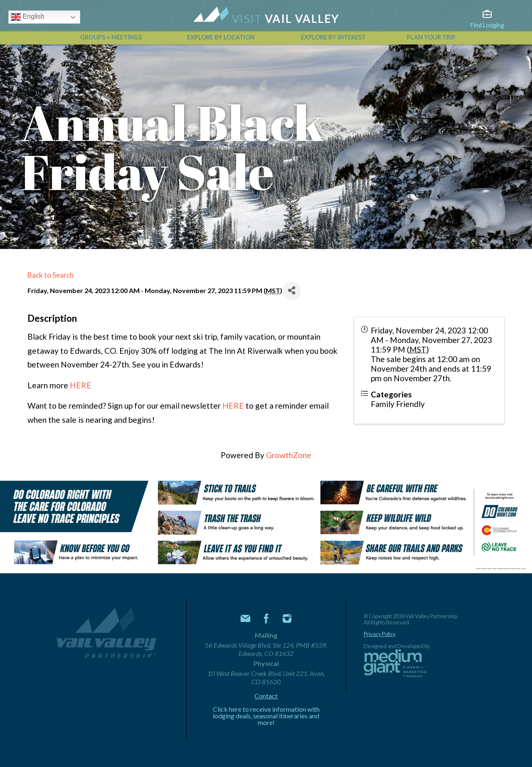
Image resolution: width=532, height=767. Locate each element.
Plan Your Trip (431, 37)
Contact (266, 696)
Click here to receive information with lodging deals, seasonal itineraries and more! (266, 716)
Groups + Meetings (111, 37)
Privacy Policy (380, 634)
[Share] (292, 291)
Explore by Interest (333, 37)
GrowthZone (289, 455)
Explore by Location (221, 37)
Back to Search (50, 275)
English (28, 17)
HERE (81, 385)
